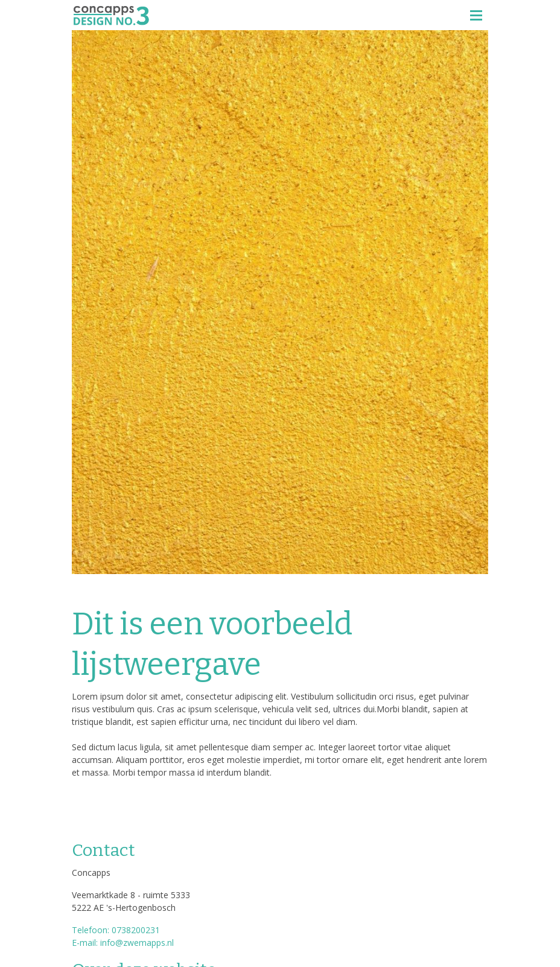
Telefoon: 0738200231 (116, 930)
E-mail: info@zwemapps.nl (123, 943)
